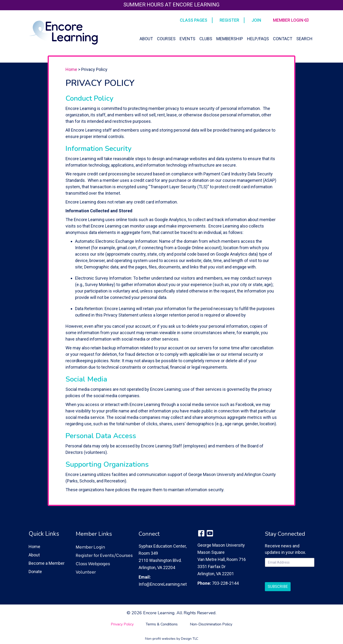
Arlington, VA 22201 (216, 574)
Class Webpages (93, 563)
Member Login (90, 547)
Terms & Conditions (162, 624)
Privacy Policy (122, 624)
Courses (166, 39)
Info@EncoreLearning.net (163, 584)
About (146, 39)
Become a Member (47, 563)
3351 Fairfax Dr (212, 567)
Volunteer (86, 572)
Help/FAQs (258, 39)
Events (187, 39)
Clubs (206, 39)
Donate (35, 572)
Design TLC (190, 639)
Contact (283, 39)
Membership (230, 39)
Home (71, 69)
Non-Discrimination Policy (211, 624)
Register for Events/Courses (104, 555)
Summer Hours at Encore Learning (171, 5)
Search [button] (304, 39)
